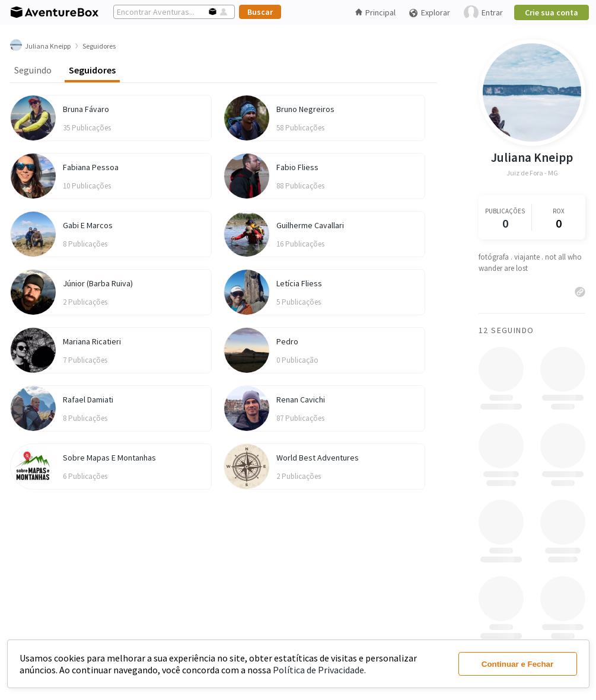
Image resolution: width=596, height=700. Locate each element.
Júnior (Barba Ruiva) (98, 283)
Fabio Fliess (297, 167)
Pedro (287, 341)
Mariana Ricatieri (92, 341)
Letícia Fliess (299, 283)
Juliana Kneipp (532, 157)
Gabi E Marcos (88, 225)
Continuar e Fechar (517, 664)
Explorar (429, 13)
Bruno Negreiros (305, 109)
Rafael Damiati (88, 399)
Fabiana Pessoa (91, 167)
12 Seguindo (506, 330)
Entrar (483, 13)
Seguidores (92, 70)
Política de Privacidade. (319, 670)
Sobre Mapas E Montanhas (109, 458)
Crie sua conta (552, 12)
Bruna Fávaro (86, 109)
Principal (375, 12)
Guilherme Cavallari (310, 225)
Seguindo (33, 70)
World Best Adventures (318, 458)
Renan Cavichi (301, 399)
